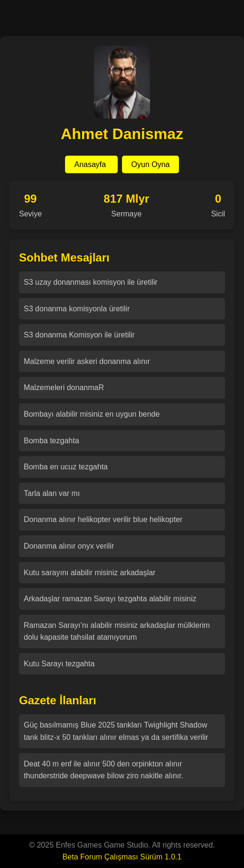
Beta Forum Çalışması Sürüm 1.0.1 (122, 857)
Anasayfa (91, 164)
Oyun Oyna (151, 164)
